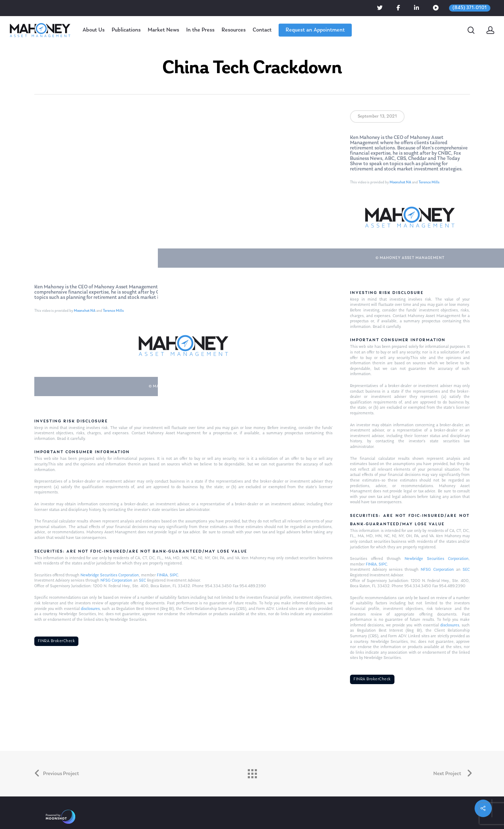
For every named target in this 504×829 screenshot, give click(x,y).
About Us (94, 30)
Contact (262, 30)
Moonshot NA (85, 311)
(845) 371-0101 (470, 8)
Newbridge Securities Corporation (110, 575)
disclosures (90, 609)
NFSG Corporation (116, 581)
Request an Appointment (315, 30)
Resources (234, 30)
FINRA (162, 575)
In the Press (200, 30)
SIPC (174, 575)
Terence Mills (113, 311)
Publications (126, 30)
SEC (142, 581)
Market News (163, 30)
